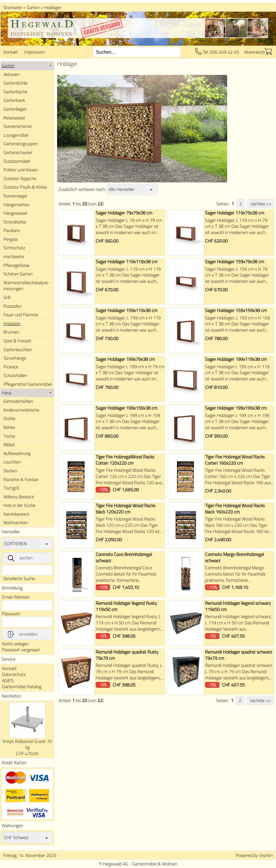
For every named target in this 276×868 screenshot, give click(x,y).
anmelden (22, 634)
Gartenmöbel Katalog (22, 686)
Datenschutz (14, 674)
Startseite (13, 7)
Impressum (34, 52)
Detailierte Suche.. (20, 578)
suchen (20, 558)
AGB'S (8, 681)
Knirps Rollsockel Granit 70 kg (27, 744)
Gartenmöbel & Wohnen (155, 864)
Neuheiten (11, 696)
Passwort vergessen (21, 650)
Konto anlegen (15, 644)
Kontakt (11, 52)
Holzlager (53, 7)
